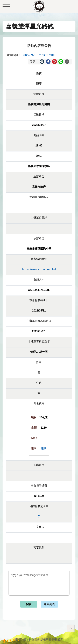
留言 (29, 604)
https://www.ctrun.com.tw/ (39, 269)
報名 (44, 448)
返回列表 (49, 604)
